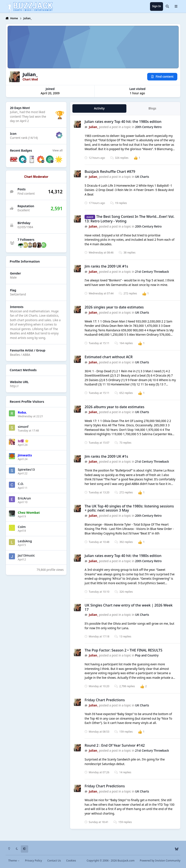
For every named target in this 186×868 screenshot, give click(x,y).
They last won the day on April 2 (28, 119)
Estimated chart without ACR (108, 357)
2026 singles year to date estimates (114, 307)
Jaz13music (26, 555)
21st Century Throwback (152, 272)
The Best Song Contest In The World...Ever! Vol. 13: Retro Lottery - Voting (129, 219)
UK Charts (142, 177)
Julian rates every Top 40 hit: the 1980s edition (123, 122)
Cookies (71, 861)
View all (57, 150)
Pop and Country (147, 656)
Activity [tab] (99, 108)
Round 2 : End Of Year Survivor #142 (115, 745)
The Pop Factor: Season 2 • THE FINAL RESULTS (123, 650)
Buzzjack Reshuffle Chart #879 (110, 172)
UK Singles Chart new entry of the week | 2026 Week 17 (129, 607)
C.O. (21, 484)
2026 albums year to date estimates (114, 407)
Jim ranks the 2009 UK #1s (106, 266)
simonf (23, 427)
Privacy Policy (33, 861)
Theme (14, 861)
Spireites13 (26, 469)
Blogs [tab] (152, 108)
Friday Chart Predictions (105, 700)
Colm (22, 527)
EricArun (24, 498)
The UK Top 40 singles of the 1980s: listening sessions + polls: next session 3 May (129, 508)
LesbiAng (25, 541)
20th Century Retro (148, 127)
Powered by (160, 861)
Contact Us (54, 861)
